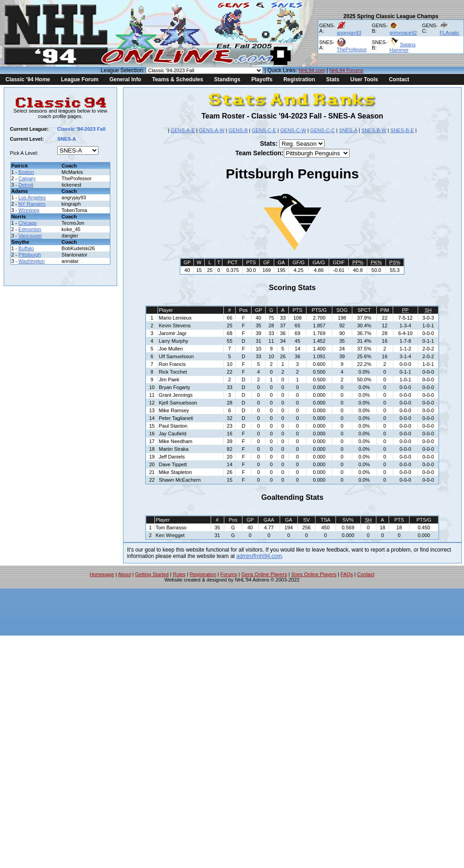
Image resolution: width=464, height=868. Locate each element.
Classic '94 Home (28, 79)
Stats (333, 79)
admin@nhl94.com (259, 556)
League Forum (80, 79)
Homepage (102, 574)
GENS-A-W (212, 130)
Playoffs (262, 79)
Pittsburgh (30, 255)
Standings (227, 79)
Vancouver (30, 236)
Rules (179, 574)
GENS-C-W (293, 130)
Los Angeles (32, 197)
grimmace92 (403, 33)
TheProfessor (352, 49)
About (125, 574)
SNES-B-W (374, 130)
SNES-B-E (402, 130)
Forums (229, 574)
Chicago (28, 223)
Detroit (26, 185)
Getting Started (152, 574)
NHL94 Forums (347, 70)
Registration (299, 79)
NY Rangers (32, 204)
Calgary (27, 178)
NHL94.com (312, 70)
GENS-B (238, 130)
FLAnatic (449, 33)
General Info (125, 79)
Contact (399, 79)
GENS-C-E (264, 130)
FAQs (347, 574)
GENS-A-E (183, 130)
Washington (32, 261)
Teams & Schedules (178, 79)
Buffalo (26, 248)
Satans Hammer (402, 47)
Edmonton (30, 229)
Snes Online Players (314, 574)
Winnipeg (29, 210)
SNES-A (348, 130)
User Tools (364, 79)
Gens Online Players (264, 574)
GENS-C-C (322, 130)
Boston (26, 172)
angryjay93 (349, 33)
